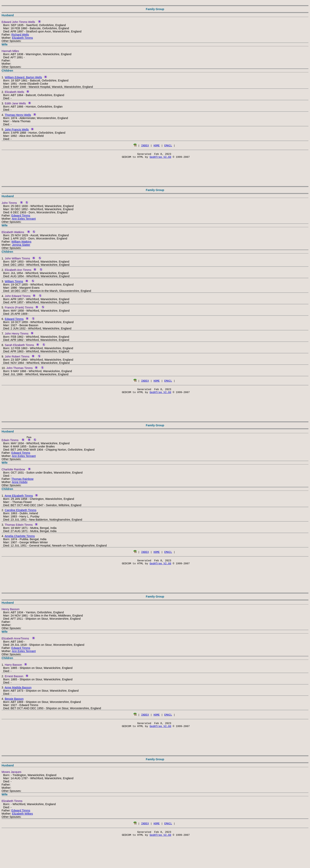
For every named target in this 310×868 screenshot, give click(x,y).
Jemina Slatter (21, 246)
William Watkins (21, 243)
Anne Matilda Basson (18, 691)
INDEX (145, 145)
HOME (156, 145)
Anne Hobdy (20, 484)
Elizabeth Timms (23, 38)
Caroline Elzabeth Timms (21, 512)
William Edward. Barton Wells (23, 77)
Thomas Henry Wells (18, 115)
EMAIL (168, 145)
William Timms (14, 283)
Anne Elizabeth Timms (19, 498)
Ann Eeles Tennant (24, 220)
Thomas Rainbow (22, 481)
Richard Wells (20, 35)
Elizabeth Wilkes (23, 818)
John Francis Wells (17, 130)
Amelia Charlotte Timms (20, 538)
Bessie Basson (14, 702)
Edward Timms (21, 217)
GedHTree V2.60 (160, 158)
